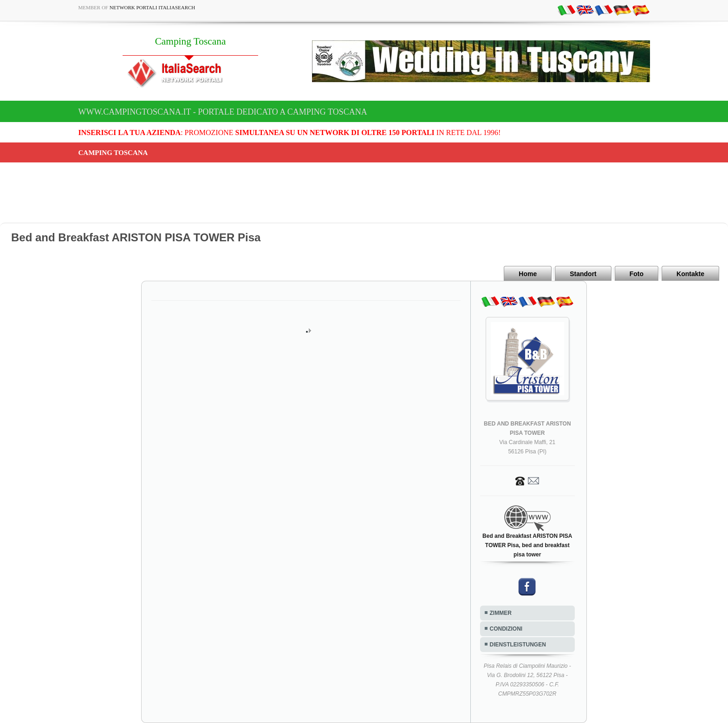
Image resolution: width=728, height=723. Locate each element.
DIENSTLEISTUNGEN (518, 645)
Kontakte (690, 274)
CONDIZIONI (506, 629)
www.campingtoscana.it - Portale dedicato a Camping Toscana (223, 112)
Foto (637, 274)
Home (528, 274)
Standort (583, 274)
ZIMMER (501, 613)
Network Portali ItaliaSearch (153, 7)
